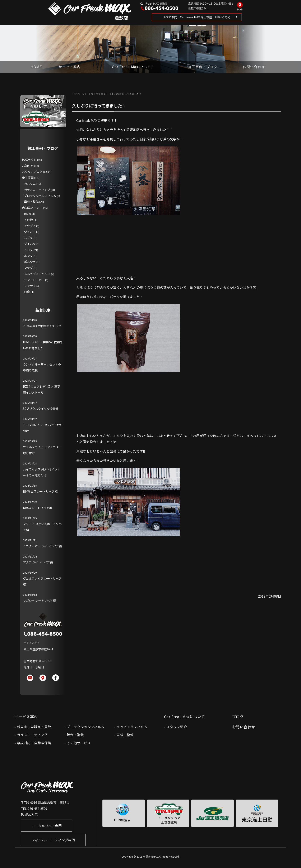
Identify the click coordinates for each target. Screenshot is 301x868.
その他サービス (79, 743)
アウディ (30, 226)
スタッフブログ (97, 94)
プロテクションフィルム (40, 196)
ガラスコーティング (37, 190)
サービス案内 (70, 67)
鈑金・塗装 (75, 735)
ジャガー (30, 232)
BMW (27, 214)
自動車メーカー (32, 208)
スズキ (28, 238)
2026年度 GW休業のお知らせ (42, 326)
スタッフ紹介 (177, 727)
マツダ (28, 268)
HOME (36, 67)
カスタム (30, 184)
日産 (27, 292)
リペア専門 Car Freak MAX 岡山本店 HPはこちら (197, 17)
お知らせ (28, 166)
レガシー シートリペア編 (39, 601)
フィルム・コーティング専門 (53, 840)
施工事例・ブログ (203, 67)
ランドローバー (34, 280)
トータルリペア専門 (47, 826)
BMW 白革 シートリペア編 (40, 491)
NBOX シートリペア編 (38, 508)
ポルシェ (30, 262)
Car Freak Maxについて (133, 67)
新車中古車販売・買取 (34, 727)
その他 (28, 220)
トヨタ (28, 250)
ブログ (238, 717)
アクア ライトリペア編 (38, 562)
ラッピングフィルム (132, 727)
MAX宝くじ (29, 160)
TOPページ (78, 94)
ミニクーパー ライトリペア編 (42, 546)
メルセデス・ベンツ (37, 274)
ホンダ (28, 256)
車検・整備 (31, 202)
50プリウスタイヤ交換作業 (41, 409)
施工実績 (28, 178)
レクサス (30, 286)
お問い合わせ (254, 67)
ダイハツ (30, 244)
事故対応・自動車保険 (34, 743)
